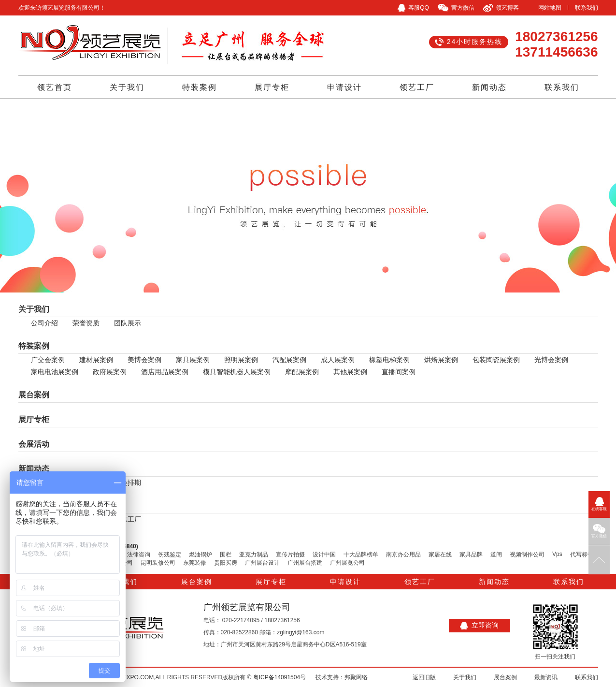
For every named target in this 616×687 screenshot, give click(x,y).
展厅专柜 (272, 87)
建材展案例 (96, 360)
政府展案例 (110, 372)
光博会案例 (551, 360)
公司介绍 (44, 323)
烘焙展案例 (441, 360)
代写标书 (582, 555)
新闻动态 (489, 87)
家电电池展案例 (55, 372)
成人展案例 (338, 360)
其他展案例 (350, 372)
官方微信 (599, 531)
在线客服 (599, 504)
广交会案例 (48, 360)
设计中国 (324, 555)
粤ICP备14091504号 (279, 677)
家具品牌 (471, 555)
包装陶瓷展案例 (496, 360)
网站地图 (550, 8)
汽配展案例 (289, 360)
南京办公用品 (403, 555)
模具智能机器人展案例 (237, 372)
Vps (557, 554)
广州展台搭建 (305, 563)
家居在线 (440, 555)
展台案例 (34, 395)
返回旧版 (424, 677)
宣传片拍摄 (290, 555)
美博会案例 (144, 360)
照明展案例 (241, 360)
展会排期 (128, 482)
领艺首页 (55, 87)
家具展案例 (193, 360)
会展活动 (34, 444)
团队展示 (128, 323)
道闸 (496, 555)
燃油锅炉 (201, 555)
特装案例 (200, 87)
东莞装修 (195, 563)
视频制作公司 (527, 555)
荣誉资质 (86, 323)
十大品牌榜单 (361, 555)
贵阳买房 (226, 563)
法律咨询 (139, 555)
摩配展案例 (302, 372)
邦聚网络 (356, 677)
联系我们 (587, 8)
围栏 (226, 555)
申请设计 (344, 87)
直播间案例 (399, 372)
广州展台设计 (262, 563)
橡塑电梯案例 (389, 360)
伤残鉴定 (170, 555)
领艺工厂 (417, 87)
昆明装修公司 (158, 563)
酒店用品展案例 (165, 372)
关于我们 (127, 87)
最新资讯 (546, 677)
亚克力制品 (254, 555)
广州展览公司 (347, 563)
